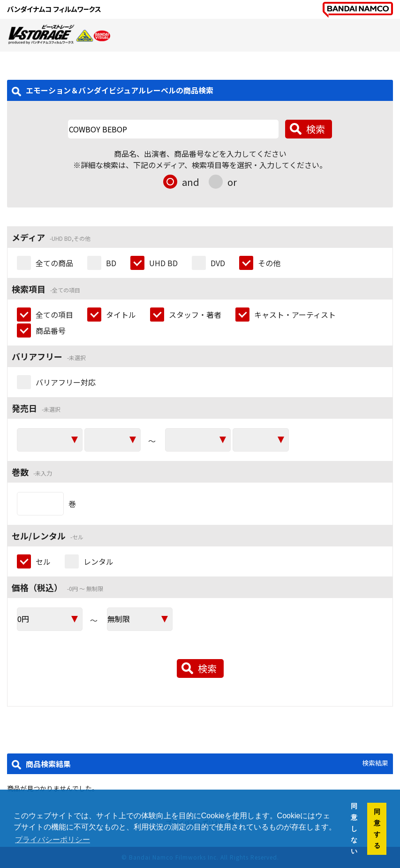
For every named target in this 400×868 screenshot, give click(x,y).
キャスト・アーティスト (295, 315)
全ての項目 (54, 315)
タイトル (121, 315)
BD (111, 263)
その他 (269, 263)
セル (43, 561)
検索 (316, 129)
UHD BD (163, 263)
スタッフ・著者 (195, 315)
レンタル (98, 561)
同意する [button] (377, 829)
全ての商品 (54, 263)
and (191, 182)
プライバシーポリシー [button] (53, 840)
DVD (218, 263)
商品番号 (51, 330)
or (232, 182)
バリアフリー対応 (66, 382)
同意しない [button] (354, 829)
